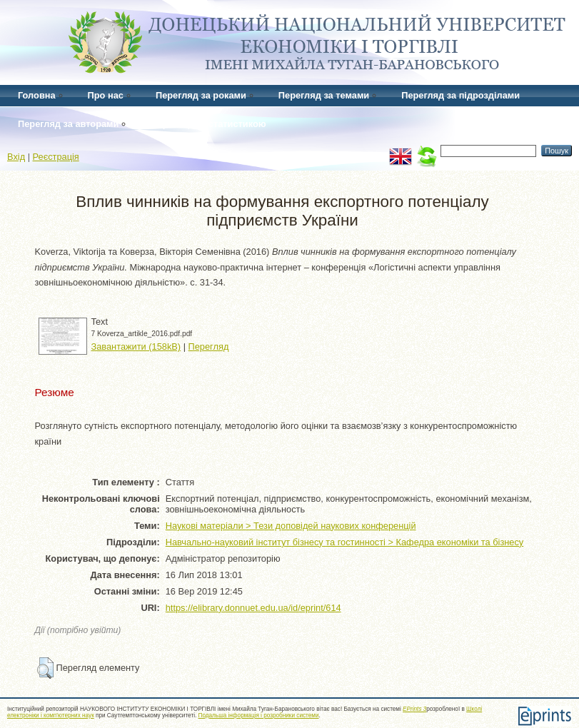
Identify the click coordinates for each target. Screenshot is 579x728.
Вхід (16, 157)
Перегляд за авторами (68, 124)
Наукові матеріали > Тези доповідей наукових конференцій (291, 526)
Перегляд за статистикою (208, 124)
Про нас (106, 95)
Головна (37, 95)
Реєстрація (56, 157)
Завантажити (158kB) (136, 347)
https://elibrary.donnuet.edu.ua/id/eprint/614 (253, 608)
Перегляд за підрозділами (460, 95)
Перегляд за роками (201, 95)
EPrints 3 (414, 709)
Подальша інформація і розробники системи (259, 716)
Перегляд (209, 347)
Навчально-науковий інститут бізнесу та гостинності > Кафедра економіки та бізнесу (345, 542)
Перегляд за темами (324, 95)
